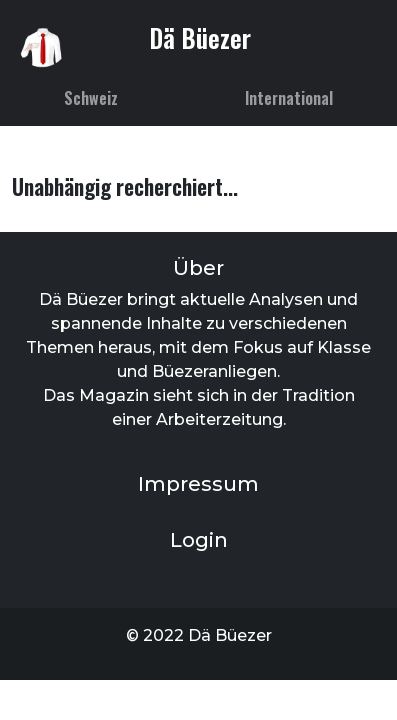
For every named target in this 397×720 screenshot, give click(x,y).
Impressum (198, 484)
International (289, 98)
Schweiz (91, 98)
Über (198, 268)
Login (199, 540)
